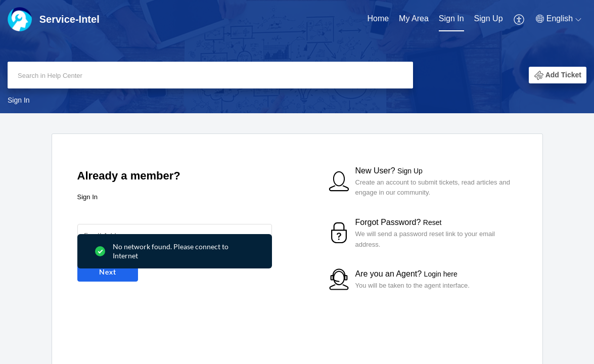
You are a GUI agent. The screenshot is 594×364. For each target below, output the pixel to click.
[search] (210, 75)
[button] (519, 19)
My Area (414, 18)
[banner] (297, 57)
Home (378, 18)
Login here (441, 274)
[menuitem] (378, 19)
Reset (432, 222)
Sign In (451, 18)
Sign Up (489, 18)
